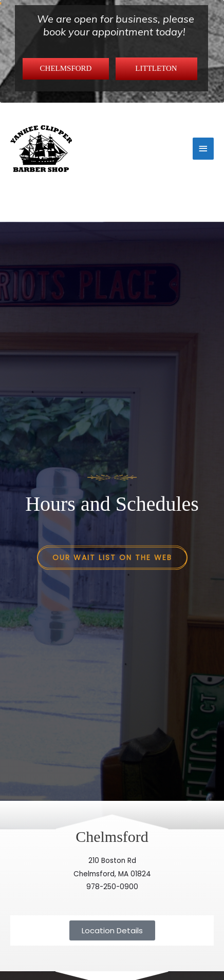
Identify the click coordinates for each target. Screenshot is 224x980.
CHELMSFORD (66, 68)
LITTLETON (156, 68)
